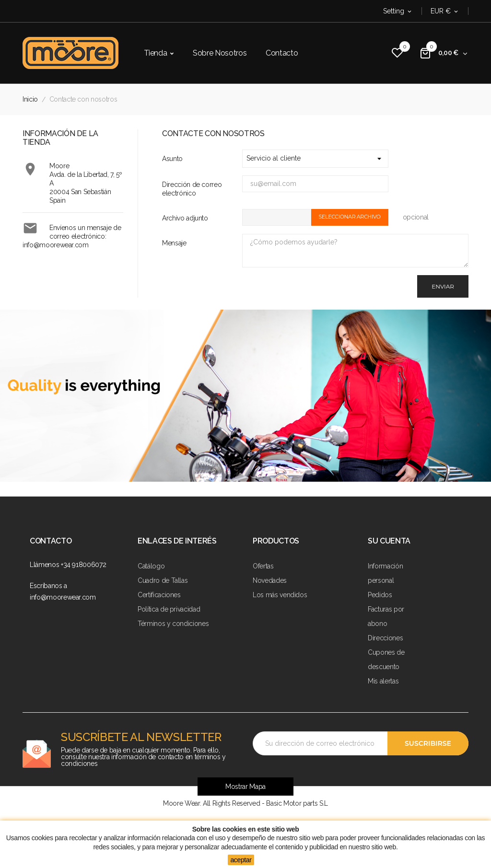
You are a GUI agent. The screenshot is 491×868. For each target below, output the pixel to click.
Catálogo (151, 566)
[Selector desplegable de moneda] (445, 11)
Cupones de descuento (386, 660)
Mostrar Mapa (245, 787)
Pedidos (380, 595)
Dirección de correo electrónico (192, 189)
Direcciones (385, 638)
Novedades (270, 580)
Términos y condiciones (173, 624)
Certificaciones (159, 595)
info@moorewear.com (56, 245)
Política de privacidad (169, 609)
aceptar (241, 860)
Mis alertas (383, 681)
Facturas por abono (386, 616)
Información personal (385, 573)
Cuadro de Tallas (163, 580)
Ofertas (263, 566)
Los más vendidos (280, 595)
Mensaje (174, 243)
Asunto (172, 159)
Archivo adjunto (185, 218)
